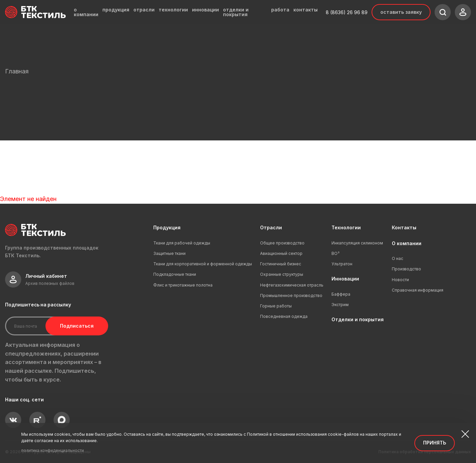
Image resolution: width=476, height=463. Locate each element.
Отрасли (271, 227)
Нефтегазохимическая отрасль (292, 285)
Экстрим (340, 305)
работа (280, 10)
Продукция (167, 227)
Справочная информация (418, 290)
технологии (173, 10)
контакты (306, 10)
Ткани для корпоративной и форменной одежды (203, 264)
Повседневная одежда (284, 316)
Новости (400, 280)
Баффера (341, 294)
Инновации (345, 279)
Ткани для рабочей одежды (182, 243)
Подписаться (77, 326)
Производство (406, 269)
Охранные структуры (282, 274)
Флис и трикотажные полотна (183, 285)
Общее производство (282, 243)
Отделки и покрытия (358, 319)
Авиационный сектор (281, 253)
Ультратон (342, 264)
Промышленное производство (291, 295)
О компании (407, 243)
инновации (205, 10)
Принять (435, 443)
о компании (86, 12)
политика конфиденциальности (53, 450)
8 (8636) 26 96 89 (347, 12)
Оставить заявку (401, 12)
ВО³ (336, 253)
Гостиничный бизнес (281, 264)
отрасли (144, 10)
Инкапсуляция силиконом (357, 243)
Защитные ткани (169, 253)
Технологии (346, 227)
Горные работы (276, 306)
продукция (116, 10)
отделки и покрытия (236, 12)
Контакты (404, 227)
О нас (398, 258)
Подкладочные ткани (175, 274)
